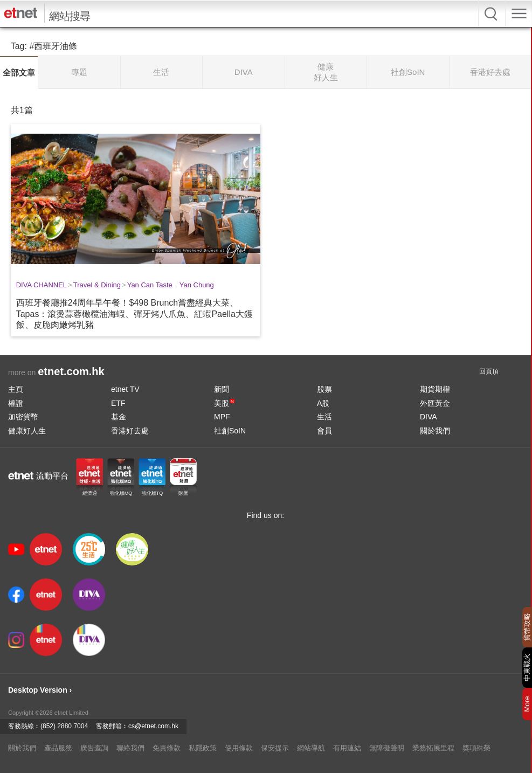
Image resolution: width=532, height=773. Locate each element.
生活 (324, 417)
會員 (324, 431)
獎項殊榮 (476, 748)
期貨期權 (435, 389)
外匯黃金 (435, 403)
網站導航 (311, 748)
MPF (222, 417)
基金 (119, 417)
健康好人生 (27, 431)
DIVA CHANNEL (42, 285)
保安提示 (275, 748)
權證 (16, 403)
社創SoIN (230, 431)
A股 (323, 403)
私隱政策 (203, 748)
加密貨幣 (23, 417)
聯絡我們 (130, 748)
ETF (118, 403)
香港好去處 (130, 431)
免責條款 (167, 748)
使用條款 (239, 748)
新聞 (222, 389)
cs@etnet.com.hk (153, 726)
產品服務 (58, 748)
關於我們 (435, 431)
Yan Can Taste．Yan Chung (171, 285)
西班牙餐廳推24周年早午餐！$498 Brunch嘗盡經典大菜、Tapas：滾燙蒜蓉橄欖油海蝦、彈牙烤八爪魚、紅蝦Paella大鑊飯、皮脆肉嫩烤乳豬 (134, 314)
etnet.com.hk (71, 371)
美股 (224, 403)
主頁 (16, 389)
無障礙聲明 (387, 748)
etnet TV (125, 389)
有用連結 (347, 748)
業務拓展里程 (433, 748)
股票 (324, 389)
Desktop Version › (40, 690)
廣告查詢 (94, 748)
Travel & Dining (97, 285)
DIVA (429, 417)
